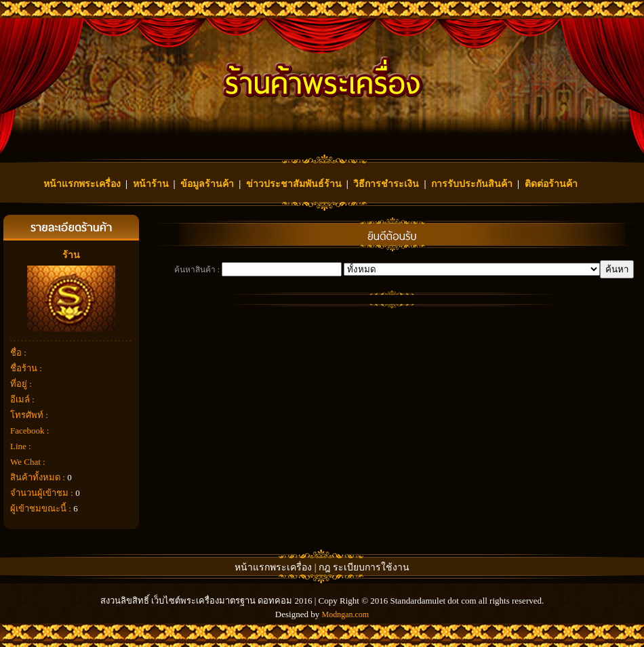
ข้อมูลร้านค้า (207, 184)
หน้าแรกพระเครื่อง (82, 184)
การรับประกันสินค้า (472, 184)
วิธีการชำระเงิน (386, 184)
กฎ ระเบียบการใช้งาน (364, 567)
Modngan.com (345, 614)
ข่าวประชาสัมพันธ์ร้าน (294, 184)
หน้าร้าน (151, 184)
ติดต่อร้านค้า (551, 184)
